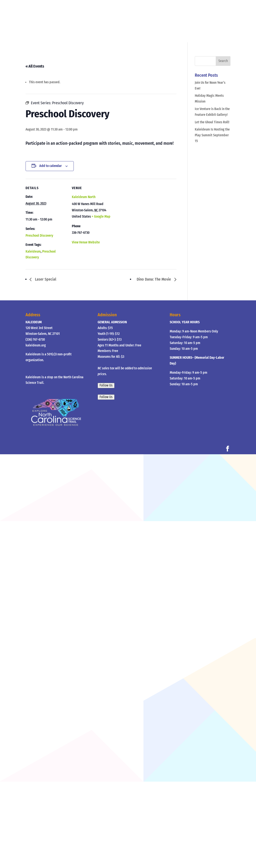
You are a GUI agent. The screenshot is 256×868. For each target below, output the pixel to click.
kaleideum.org (36, 345)
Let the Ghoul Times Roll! (212, 122)
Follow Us (106, 386)
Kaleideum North (84, 197)
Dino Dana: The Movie (154, 279)
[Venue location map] (144, 212)
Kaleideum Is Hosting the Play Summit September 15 (212, 135)
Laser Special (45, 279)
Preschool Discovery (39, 236)
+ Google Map (101, 217)
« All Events (35, 66)
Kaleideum (33, 251)
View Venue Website (86, 242)
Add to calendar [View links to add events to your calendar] (51, 166)
